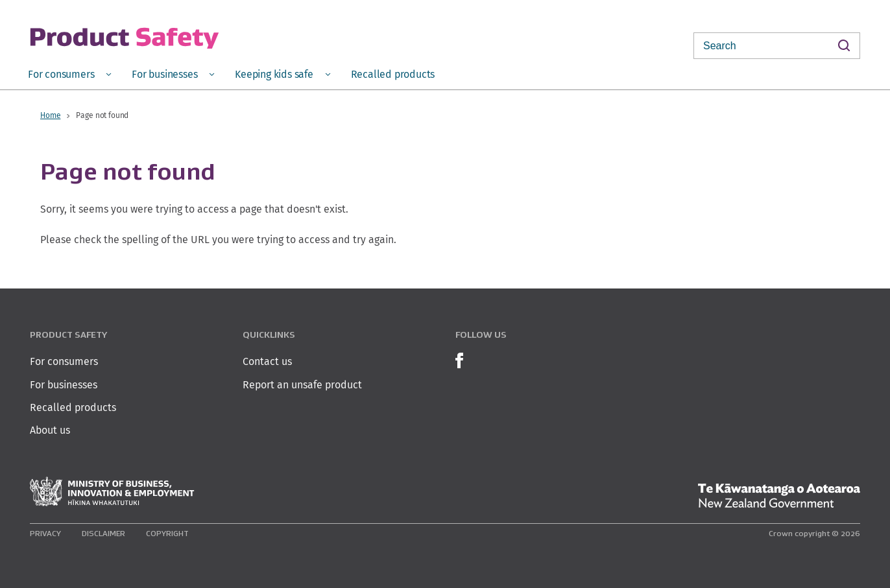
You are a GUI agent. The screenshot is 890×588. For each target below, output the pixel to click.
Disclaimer (103, 533)
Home (50, 115)
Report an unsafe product (302, 385)
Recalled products (73, 407)
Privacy (45, 533)
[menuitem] (69, 74)
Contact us (267, 361)
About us (50, 430)
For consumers (64, 361)
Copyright (167, 533)
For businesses (64, 385)
